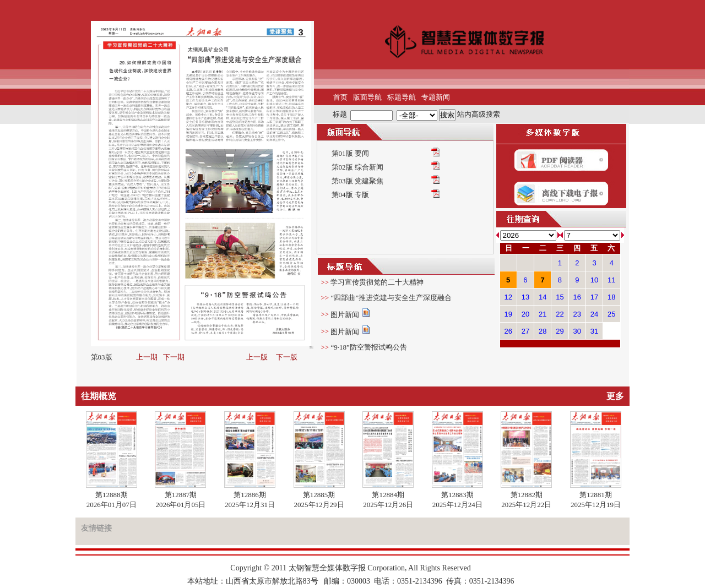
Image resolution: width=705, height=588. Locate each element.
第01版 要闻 (350, 153)
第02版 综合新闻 (357, 167)
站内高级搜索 (479, 114)
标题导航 (402, 97)
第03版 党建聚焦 (357, 181)
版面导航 (367, 97)
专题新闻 (436, 97)
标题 (340, 114)
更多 (615, 396)
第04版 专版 (350, 195)
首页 (340, 97)
